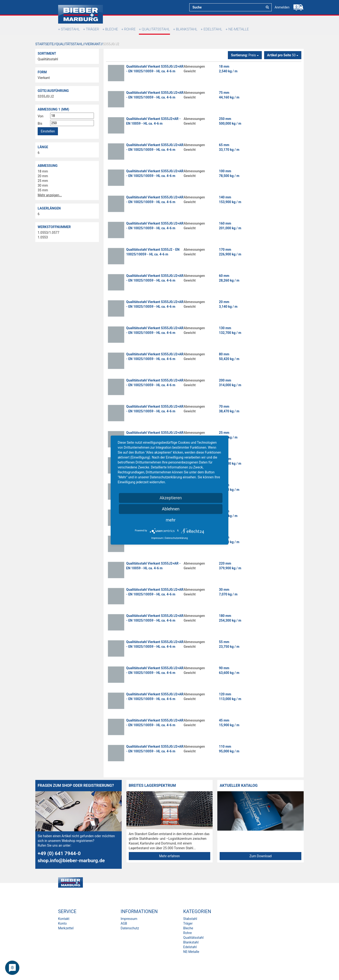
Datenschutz (130, 928)
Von (40, 116)
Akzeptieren (171, 498)
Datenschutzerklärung (176, 538)
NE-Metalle (239, 29)
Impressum (129, 919)
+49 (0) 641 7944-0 (59, 853)
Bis (40, 123)
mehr (171, 520)
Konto (63, 923)
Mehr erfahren (169, 856)
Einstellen (48, 131)
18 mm (43, 171)
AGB (124, 923)
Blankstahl (187, 29)
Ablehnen (171, 509)
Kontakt (64, 919)
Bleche (112, 29)
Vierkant (44, 78)
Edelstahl (213, 29)
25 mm (43, 181)
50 (283, 55)
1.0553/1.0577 (48, 233)
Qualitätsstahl (156, 29)
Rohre (130, 29)
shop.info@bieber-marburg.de (71, 861)
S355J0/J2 (46, 96)
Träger (93, 29)
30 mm (43, 185)
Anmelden (282, 7)
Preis (245, 55)
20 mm (43, 176)
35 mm (43, 190)
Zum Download (261, 856)
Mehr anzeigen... (50, 195)
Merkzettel (66, 928)
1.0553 (43, 237)
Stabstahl (70, 29)
